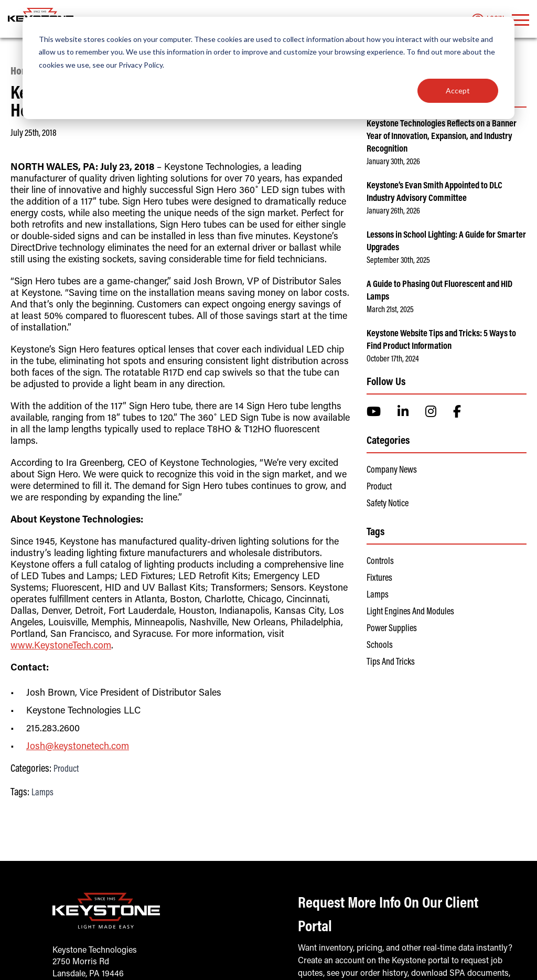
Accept (458, 90)
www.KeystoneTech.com (61, 646)
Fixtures (379, 579)
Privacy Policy (141, 65)
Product (66, 770)
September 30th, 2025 (398, 261)
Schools (380, 646)
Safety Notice (388, 504)
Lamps (42, 793)
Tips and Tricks (391, 663)
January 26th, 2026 (393, 211)
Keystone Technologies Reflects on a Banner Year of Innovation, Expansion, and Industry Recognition (442, 137)
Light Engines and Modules (410, 612)
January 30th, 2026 (393, 162)
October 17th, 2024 (393, 359)
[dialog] (268, 68)
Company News (392, 471)
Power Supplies (392, 629)
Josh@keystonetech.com (78, 747)
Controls (380, 562)
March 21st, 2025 (390, 310)
